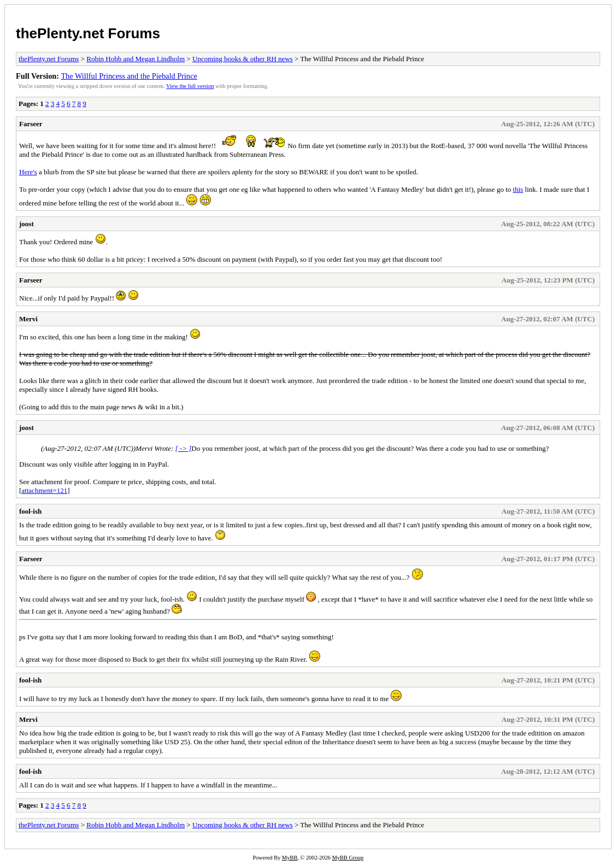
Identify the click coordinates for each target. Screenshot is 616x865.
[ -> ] (184, 448)
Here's (28, 172)
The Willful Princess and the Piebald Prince (129, 76)
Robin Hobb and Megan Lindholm (136, 59)
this (518, 189)
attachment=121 (44, 490)
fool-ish (30, 511)
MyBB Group (347, 858)
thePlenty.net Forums (88, 33)
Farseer (31, 124)
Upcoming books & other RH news (243, 59)
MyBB (290, 858)
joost (27, 224)
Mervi (28, 319)
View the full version (190, 86)
